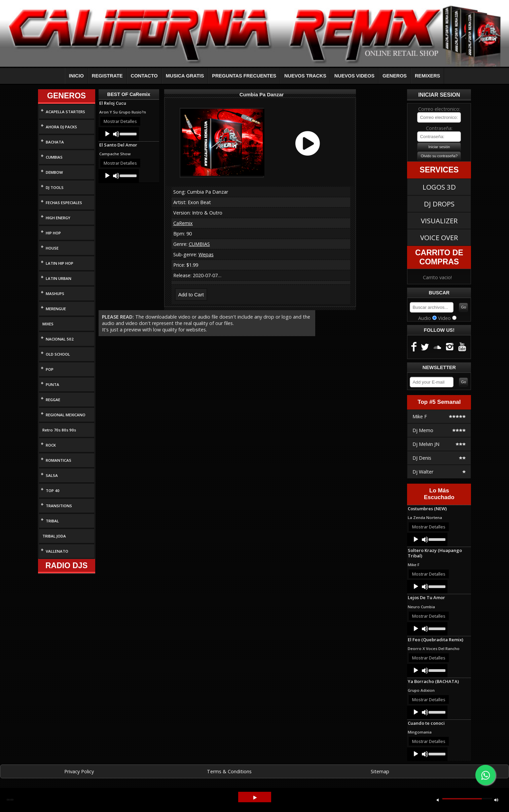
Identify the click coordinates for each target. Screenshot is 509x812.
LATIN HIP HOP (60, 263)
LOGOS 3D (439, 187)
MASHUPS (55, 294)
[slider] (128, 133)
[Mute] (116, 134)
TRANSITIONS (59, 506)
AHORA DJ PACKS (61, 127)
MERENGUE (56, 309)
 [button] (496, 800)
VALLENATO (57, 551)
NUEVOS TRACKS (305, 76)
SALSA (52, 475)
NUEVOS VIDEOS (354, 76)
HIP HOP (53, 233)
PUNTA (52, 384)
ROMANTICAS (59, 460)
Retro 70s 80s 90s (59, 430)
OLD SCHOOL (58, 354)
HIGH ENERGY (58, 218)
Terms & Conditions (229, 771)
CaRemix (183, 223)
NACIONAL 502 (60, 339)
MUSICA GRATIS (185, 76)
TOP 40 (53, 491)
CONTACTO (144, 76)
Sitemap (380, 771)
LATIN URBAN (59, 278)
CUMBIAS (54, 157)
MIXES (48, 324)
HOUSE (52, 248)
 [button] (255, 798)
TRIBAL (52, 521)
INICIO (76, 76)
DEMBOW (54, 172)
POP (50, 369)
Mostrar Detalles (120, 121)
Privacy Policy (79, 771)
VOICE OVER (439, 237)
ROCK (51, 445)
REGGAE (53, 400)
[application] (119, 134)
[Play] (107, 134)
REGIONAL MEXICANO (66, 415)
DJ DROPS (439, 204)
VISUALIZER (439, 221)
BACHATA (55, 142)
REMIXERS (427, 76)
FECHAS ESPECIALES (64, 203)
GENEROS (395, 76)
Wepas (206, 254)
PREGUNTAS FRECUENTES (244, 76)
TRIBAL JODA (54, 536)
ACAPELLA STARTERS (65, 112)
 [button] (438, 800)
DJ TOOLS (55, 187)
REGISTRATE (107, 76)
